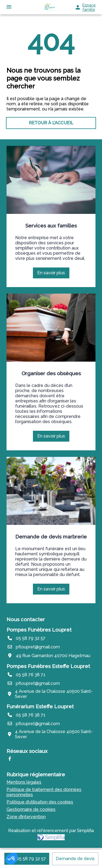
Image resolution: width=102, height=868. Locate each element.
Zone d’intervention (26, 817)
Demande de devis (75, 859)
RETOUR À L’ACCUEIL (51, 123)
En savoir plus (53, 274)
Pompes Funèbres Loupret (39, 630)
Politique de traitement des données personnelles (44, 792)
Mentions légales (24, 782)
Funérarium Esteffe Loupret (40, 706)
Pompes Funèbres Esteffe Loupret (48, 666)
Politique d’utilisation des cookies (40, 802)
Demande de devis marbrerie (51, 537)
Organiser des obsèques (51, 373)
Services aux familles (51, 226)
